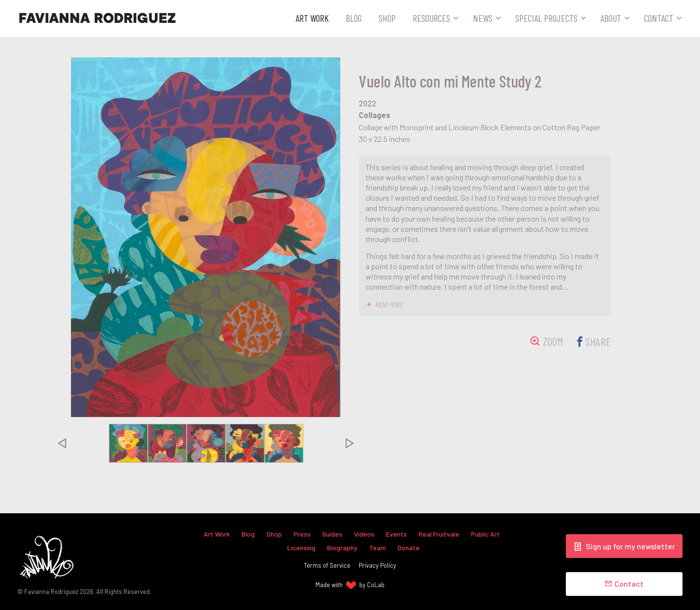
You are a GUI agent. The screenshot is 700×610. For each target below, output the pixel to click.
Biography (342, 547)
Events (397, 533)
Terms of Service (327, 565)
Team (377, 547)
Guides (332, 533)
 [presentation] (62, 443)
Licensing (301, 547)
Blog (354, 18)
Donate (409, 547)
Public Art (487, 533)
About (611, 18)
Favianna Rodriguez (97, 18)
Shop (387, 18)
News (483, 18)
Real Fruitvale (440, 533)
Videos (364, 533)
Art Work (312, 18)
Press (301, 533)
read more (390, 304)
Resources (431, 18)
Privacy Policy (377, 565)
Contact (659, 18)
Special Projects (546, 18)
